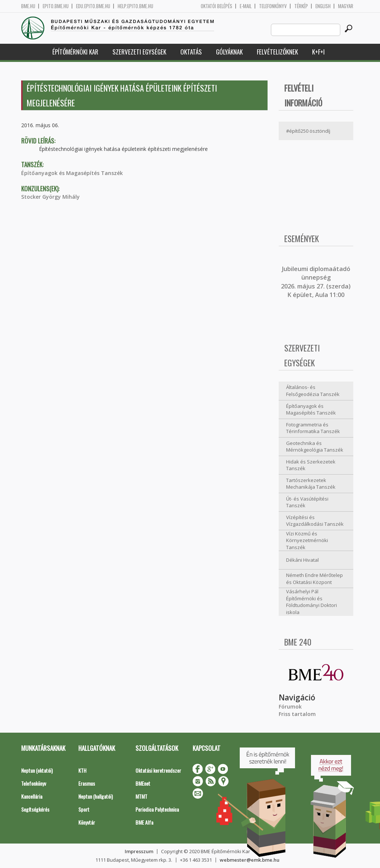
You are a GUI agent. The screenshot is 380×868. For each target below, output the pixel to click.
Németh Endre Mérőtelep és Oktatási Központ (315, 579)
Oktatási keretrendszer (158, 770)
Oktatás (191, 52)
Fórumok (290, 707)
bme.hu (28, 6)
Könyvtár (87, 822)
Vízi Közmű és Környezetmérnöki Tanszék (307, 540)
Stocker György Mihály (50, 197)
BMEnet (143, 783)
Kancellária (32, 796)
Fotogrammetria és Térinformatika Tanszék (313, 428)
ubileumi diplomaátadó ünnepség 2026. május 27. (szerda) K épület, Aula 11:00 (316, 282)
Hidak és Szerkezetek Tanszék (311, 465)
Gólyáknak (229, 52)
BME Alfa (144, 822)
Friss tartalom (297, 714)
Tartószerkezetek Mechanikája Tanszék (311, 484)
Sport (84, 809)
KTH (82, 770)
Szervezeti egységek (139, 52)
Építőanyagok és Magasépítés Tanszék (72, 173)
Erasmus (87, 783)
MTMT (141, 796)
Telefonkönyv (273, 6)
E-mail (246, 6)
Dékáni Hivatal (302, 560)
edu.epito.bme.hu (93, 6)
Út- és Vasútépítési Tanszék (307, 502)
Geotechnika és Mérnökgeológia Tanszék (315, 447)
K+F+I (318, 52)
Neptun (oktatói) (37, 770)
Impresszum (139, 851)
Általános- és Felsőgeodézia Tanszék (313, 391)
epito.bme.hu (56, 6)
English (323, 6)
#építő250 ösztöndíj (308, 131)
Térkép (301, 6)
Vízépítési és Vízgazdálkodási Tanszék (315, 521)
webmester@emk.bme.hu (250, 860)
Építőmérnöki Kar (75, 52)
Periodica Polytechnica (157, 809)
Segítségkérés (35, 809)
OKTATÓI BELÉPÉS (217, 6)
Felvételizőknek (277, 52)
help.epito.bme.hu (135, 6)
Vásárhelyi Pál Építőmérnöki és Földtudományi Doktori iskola (312, 602)
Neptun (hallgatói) (96, 796)
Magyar (346, 6)
